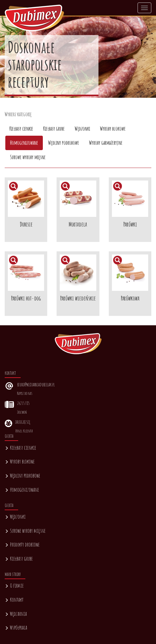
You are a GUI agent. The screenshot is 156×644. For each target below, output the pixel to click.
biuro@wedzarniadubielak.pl (36, 385)
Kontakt (14, 599)
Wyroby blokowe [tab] (113, 128)
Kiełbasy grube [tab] (54, 128)
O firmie (14, 585)
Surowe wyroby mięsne (25, 531)
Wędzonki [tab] (82, 128)
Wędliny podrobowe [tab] (64, 143)
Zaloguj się (23, 422)
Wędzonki (15, 516)
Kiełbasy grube (19, 558)
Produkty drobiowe (22, 544)
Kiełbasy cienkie (20, 448)
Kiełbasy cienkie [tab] (21, 128)
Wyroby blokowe (20, 461)
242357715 (23, 403)
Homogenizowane (22, 490)
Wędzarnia (16, 614)
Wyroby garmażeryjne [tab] (106, 143)
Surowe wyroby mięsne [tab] (28, 157)
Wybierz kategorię (18, 114)
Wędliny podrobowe (23, 475)
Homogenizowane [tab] (24, 143)
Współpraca (16, 627)
